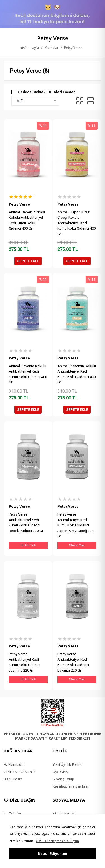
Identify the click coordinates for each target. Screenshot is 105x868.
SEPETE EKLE (28, 261)
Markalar (52, 48)
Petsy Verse (73, 48)
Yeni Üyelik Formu (68, 764)
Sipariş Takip (63, 779)
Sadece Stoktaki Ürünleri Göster (47, 92)
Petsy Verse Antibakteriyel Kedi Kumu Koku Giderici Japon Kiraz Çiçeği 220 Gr (76, 525)
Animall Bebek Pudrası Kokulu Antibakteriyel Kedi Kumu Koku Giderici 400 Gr (27, 220)
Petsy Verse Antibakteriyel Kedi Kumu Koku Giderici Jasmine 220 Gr (25, 662)
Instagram (64, 814)
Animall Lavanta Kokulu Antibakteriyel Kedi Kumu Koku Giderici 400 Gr (28, 374)
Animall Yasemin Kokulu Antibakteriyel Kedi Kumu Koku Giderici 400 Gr (77, 374)
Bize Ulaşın (13, 779)
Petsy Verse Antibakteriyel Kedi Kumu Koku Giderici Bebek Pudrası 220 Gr (26, 523)
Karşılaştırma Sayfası (70, 786)
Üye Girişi (61, 772)
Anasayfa (30, 48)
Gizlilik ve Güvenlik (20, 772)
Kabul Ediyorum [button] (53, 853)
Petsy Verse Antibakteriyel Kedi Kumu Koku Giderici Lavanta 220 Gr (73, 662)
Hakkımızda (14, 764)
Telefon (13, 814)
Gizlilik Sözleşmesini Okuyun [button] (57, 841)
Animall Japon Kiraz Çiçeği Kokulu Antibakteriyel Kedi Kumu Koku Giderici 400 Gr (77, 223)
